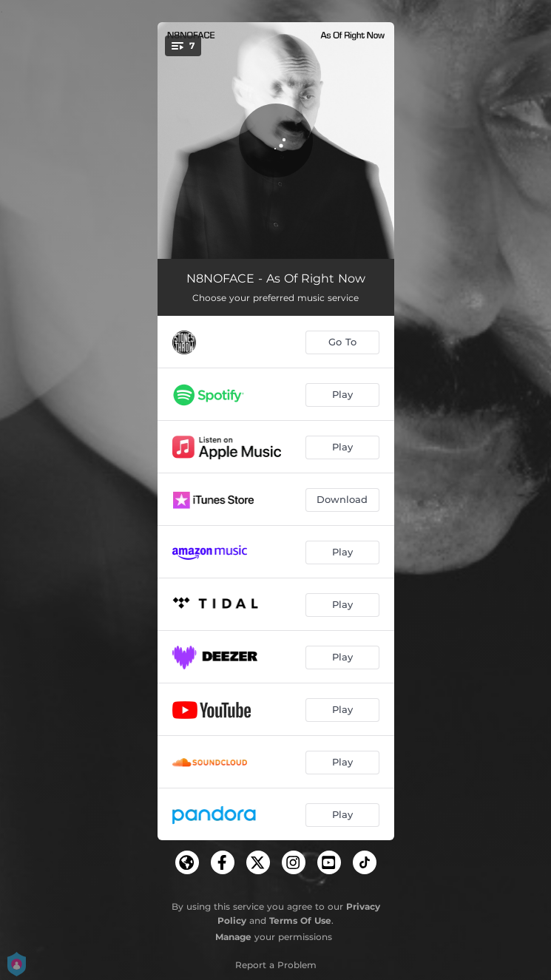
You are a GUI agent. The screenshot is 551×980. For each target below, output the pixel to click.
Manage (233, 937)
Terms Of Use (300, 920)
